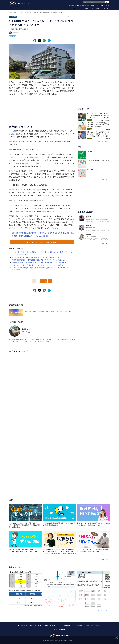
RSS (92, 626)
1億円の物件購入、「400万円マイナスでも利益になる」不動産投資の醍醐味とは (39, 262)
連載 (79, 5)
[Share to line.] (44, 41)
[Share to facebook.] (35, 41)
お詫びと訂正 (98, 626)
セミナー (90, 5)
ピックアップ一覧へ (103, 141)
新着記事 (72, 5)
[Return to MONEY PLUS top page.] (19, 3)
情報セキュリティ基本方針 (41, 626)
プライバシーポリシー (55, 626)
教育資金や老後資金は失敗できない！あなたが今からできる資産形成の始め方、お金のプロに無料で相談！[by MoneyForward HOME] (43, 234)
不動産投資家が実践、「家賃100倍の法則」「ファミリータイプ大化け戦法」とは (39, 260)
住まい (93, 8)
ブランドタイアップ (102, 5)
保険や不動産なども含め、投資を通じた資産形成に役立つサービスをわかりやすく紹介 (41, 268)
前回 (14, 131)
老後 (87, 8)
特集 (84, 5)
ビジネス (81, 8)
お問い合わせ (80, 626)
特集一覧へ (105, 179)
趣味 (98, 8)
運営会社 (31, 626)
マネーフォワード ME (59, 629)
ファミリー (105, 8)
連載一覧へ (105, 560)
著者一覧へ (105, 244)
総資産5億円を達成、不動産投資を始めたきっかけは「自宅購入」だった (36, 257)
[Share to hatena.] (49, 41)
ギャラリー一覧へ (103, 610)
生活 (74, 8)
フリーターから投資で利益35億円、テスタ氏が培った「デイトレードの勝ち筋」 (39, 265)
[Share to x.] (40, 41)
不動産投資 (13, 37)
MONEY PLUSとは (22, 626)
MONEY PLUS (12, 12)
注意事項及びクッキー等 (69, 626)
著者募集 (87, 626)
